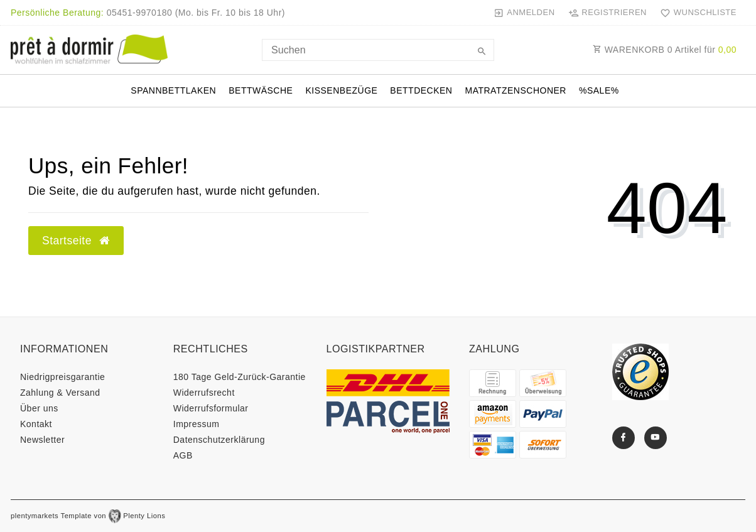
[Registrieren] (607, 13)
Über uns (39, 408)
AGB (183, 455)
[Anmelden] (524, 13)
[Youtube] (656, 438)
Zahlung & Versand (60, 393)
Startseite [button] (76, 241)
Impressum (197, 424)
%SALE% (599, 90)
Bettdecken (421, 90)
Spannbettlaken (173, 90)
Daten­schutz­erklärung (219, 440)
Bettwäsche (261, 90)
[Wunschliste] (696, 13)
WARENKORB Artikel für (665, 50)
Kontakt (36, 424)
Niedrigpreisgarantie (62, 377)
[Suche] (482, 52)
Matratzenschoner (515, 90)
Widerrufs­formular (211, 408)
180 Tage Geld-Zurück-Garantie (240, 377)
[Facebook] (624, 438)
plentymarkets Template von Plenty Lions (88, 516)
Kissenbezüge (341, 90)
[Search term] (378, 50)
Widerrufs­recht (204, 393)
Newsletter (42, 440)
